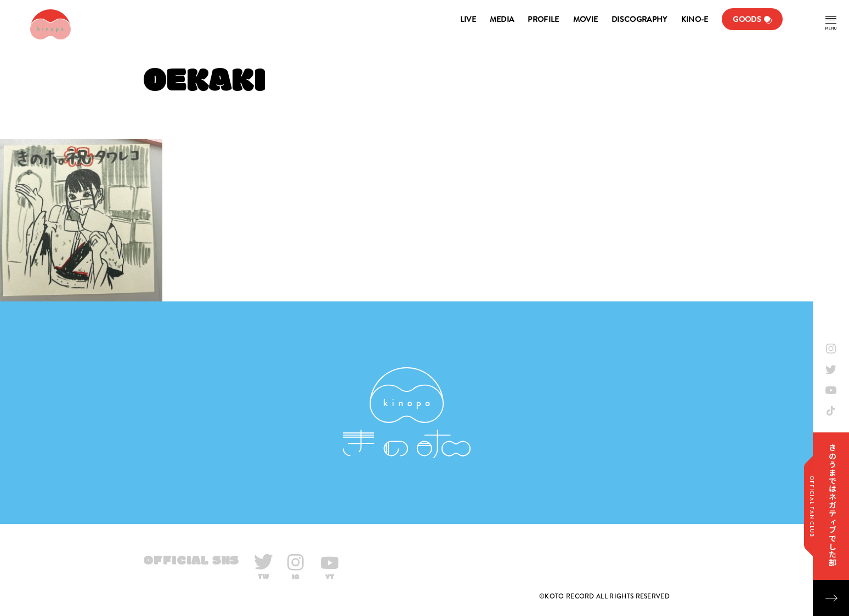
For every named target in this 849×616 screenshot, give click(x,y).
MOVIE (586, 19)
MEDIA (502, 19)
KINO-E (695, 19)
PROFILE (543, 19)
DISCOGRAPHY (639, 19)
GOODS (747, 19)
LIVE (468, 19)
